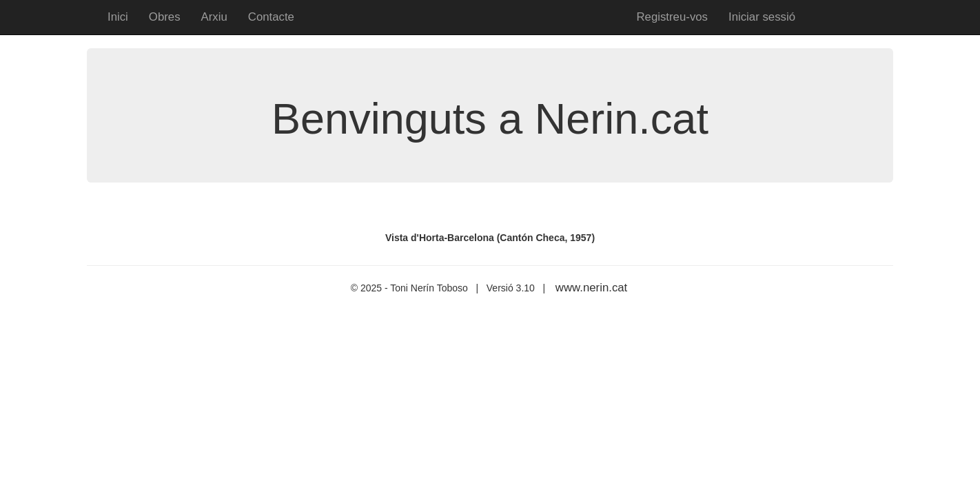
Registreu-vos (672, 17)
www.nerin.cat (591, 288)
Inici (118, 17)
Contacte (271, 17)
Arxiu (214, 17)
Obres (165, 17)
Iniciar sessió (762, 17)
